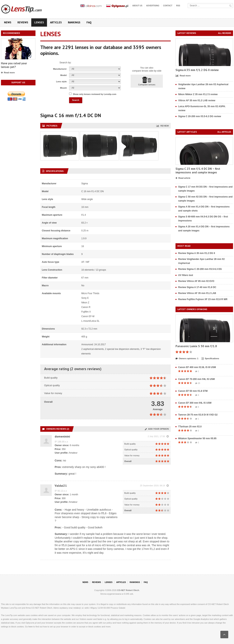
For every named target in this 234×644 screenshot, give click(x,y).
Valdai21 (61, 486)
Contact (168, 6)
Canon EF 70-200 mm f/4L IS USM (197, 379)
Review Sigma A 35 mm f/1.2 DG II (197, 253)
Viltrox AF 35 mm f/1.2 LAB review (197, 100)
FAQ (89, 22)
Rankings (74, 22)
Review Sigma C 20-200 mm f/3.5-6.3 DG (200, 269)
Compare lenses (147, 81)
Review (163, 126)
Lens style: (62, 82)
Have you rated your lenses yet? (14, 65)
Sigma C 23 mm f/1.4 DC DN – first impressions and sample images (198, 171)
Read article (183, 178)
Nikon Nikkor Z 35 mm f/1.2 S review (198, 94)
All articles (224, 132)
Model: (64, 75)
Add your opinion (157, 429)
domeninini (62, 436)
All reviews (225, 33)
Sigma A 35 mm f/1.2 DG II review (197, 70)
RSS (178, 6)
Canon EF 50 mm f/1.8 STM (193, 391)
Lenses (39, 22)
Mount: (64, 88)
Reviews (23, 22)
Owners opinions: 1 (187, 359)
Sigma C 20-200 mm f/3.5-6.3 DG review (200, 116)
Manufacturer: (60, 69)
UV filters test (186, 275)
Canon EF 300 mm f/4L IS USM (195, 403)
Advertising (153, 6)
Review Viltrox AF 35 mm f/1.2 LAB (197, 293)
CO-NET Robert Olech (128, 590)
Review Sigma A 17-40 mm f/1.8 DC (197, 287)
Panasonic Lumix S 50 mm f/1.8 (196, 346)
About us (137, 6)
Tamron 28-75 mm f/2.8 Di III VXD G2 (198, 415)
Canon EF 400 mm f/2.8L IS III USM (197, 367)
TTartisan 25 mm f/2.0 (190, 427)
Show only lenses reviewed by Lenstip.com (95, 94)
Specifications (210, 359)
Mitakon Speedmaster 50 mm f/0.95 (197, 438)
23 (198, 383)
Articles (56, 22)
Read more (8, 73)
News (8, 22)
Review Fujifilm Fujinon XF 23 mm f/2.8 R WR (203, 299)
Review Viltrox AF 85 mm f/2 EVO (196, 281)
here (30, 627)
